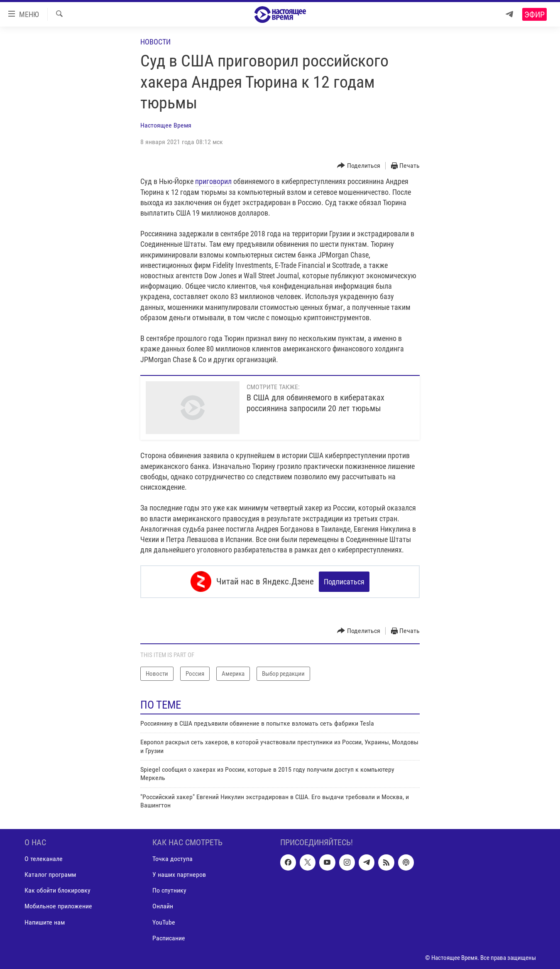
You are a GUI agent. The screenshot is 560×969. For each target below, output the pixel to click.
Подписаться (344, 582)
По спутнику (169, 890)
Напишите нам (45, 922)
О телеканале (44, 859)
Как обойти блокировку (57, 890)
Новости (155, 42)
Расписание (169, 938)
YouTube (164, 922)
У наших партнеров (179, 875)
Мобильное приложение (58, 906)
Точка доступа (172, 859)
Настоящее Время (166, 125)
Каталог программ (50, 875)
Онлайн (163, 906)
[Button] (359, 166)
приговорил (213, 181)
